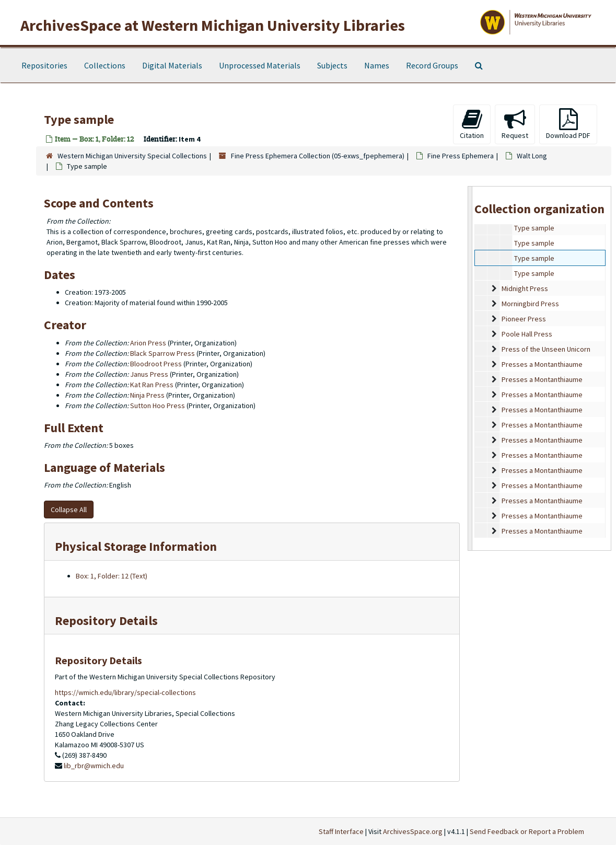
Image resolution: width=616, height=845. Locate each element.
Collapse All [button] (69, 510)
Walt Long (532, 156)
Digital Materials (172, 65)
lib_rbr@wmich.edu (94, 766)
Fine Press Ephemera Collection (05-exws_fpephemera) (318, 156)
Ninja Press (147, 395)
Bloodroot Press (156, 364)
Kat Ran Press (152, 385)
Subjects (332, 65)
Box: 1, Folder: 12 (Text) (112, 576)
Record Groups (432, 65)
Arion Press (148, 343)
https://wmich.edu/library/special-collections (125, 692)
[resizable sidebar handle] (470, 368)
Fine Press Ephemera (461, 156)
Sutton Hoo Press (158, 406)
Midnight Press (525, 288)
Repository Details (106, 621)
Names (377, 65)
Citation (472, 124)
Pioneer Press (524, 319)
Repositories (44, 65)
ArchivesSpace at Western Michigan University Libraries (213, 25)
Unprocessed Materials (260, 65)
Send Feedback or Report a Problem (527, 831)
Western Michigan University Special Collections (132, 156)
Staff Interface (341, 831)
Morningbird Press (530, 304)
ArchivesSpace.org (413, 831)
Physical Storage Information (136, 546)
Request (515, 124)
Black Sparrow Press (162, 353)
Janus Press (149, 374)
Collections (105, 65)
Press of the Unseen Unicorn (546, 349)
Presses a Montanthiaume (542, 364)
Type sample (534, 228)
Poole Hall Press (527, 334)
